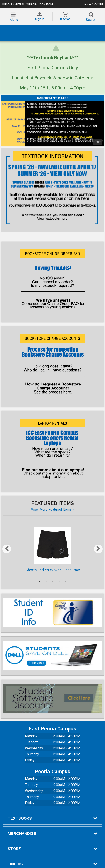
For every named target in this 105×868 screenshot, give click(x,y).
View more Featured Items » (53, 507)
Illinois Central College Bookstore (28, 4)
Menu (14, 20)
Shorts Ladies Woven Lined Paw (53, 547)
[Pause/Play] (98, 140)
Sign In (40, 19)
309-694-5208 (92, 4)
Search (91, 20)
